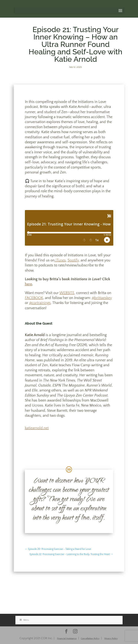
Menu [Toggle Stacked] (24, 620)
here (28, 284)
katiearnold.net (37, 428)
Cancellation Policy (90, 639)
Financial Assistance (67, 639)
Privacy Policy (111, 639)
